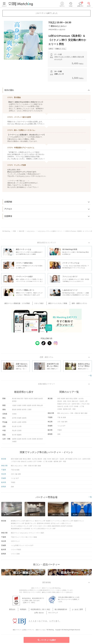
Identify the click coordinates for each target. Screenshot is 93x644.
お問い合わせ (81, 611)
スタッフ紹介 (41, 304)
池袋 (73, 402)
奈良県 (34, 407)
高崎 (59, 435)
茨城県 (36, 400)
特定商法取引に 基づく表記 (35, 611)
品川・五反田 (80, 402)
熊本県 (24, 440)
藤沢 (82, 414)
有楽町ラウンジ (79, 522)
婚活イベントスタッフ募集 (57, 304)
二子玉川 (83, 405)
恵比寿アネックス (31, 525)
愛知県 (14, 411)
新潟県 (14, 423)
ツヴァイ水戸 (29, 547)
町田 (78, 405)
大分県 (29, 440)
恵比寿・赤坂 (62, 402)
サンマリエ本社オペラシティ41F (22, 527)
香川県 (14, 436)
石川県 (19, 428)
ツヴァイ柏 (24, 538)
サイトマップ (46, 614)
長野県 (24, 423)
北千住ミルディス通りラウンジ (61, 525)
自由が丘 (60, 408)
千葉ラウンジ (15, 538)
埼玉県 (31, 400)
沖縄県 (14, 443)
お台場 (66, 408)
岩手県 (14, 419)
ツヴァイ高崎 (15, 555)
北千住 (65, 405)
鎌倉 (86, 414)
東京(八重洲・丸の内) (76, 400)
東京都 (14, 400)
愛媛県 (19, 436)
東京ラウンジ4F (68, 522)
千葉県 (26, 400)
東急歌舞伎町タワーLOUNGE (21, 530)
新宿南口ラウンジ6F (18, 525)
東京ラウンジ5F (40, 522)
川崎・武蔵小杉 (75, 414)
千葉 (59, 419)
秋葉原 (60, 405)
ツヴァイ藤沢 (40, 534)
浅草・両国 (72, 410)
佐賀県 (19, 440)
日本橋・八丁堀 (79, 408)
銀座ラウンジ (30, 522)
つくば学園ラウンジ (17, 547)
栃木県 (41, 400)
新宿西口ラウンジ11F (18, 522)
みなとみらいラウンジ (27, 534)
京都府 (19, 407)
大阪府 (14, 407)
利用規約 (20, 611)
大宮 (59, 423)
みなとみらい (65, 414)
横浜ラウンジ (15, 534)
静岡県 (19, 411)
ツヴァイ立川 (37, 527)
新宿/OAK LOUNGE (44, 525)
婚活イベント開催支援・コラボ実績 (21, 304)
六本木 (69, 402)
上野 (86, 402)
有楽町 (63, 400)
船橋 (64, 419)
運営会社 (11, 611)
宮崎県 (34, 440)
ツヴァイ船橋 (32, 538)
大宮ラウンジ (15, 542)
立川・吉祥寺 (72, 405)
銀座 (67, 400)
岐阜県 (24, 411)
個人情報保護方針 (53, 611)
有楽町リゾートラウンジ (54, 522)
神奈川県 (20, 400)
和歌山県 (40, 407)
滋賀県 (29, 407)
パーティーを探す (47, 640)
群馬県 (14, 402)
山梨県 (19, 423)
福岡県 (14, 440)
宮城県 (19, 419)
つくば (60, 427)
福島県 (24, 419)
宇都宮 (60, 431)
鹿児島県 (40, 440)
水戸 (64, 427)
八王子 (71, 408)
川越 (62, 423)
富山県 (14, 428)
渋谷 (88, 405)
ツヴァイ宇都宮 (16, 551)
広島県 (19, 432)
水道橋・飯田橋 (62, 410)
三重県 (29, 411)
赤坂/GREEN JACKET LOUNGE (62, 527)
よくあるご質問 (68, 611)
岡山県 (14, 432)
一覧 (90, 376)
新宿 (59, 400)
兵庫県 (24, 407)
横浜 (59, 414)
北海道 (14, 415)
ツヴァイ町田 (47, 527)
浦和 (66, 423)
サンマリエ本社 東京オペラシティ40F (43, 530)
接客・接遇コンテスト (77, 304)
